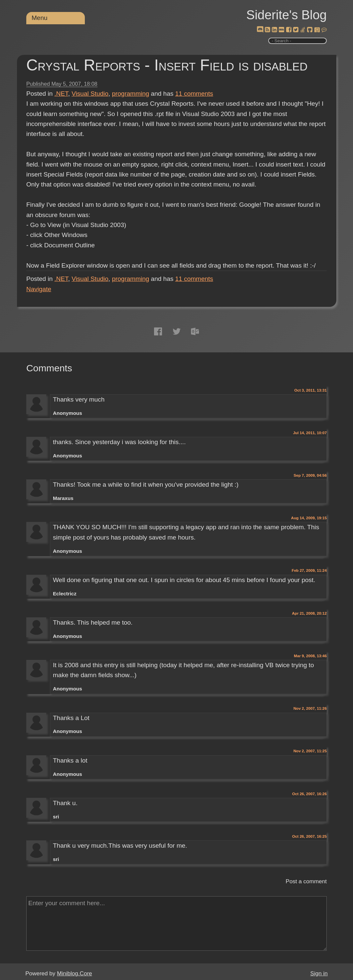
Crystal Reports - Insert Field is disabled (167, 65)
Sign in (319, 974)
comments (194, 94)
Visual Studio (90, 94)
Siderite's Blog (286, 15)
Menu (40, 18)
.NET (61, 94)
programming (130, 94)
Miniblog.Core (74, 974)
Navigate (39, 289)
